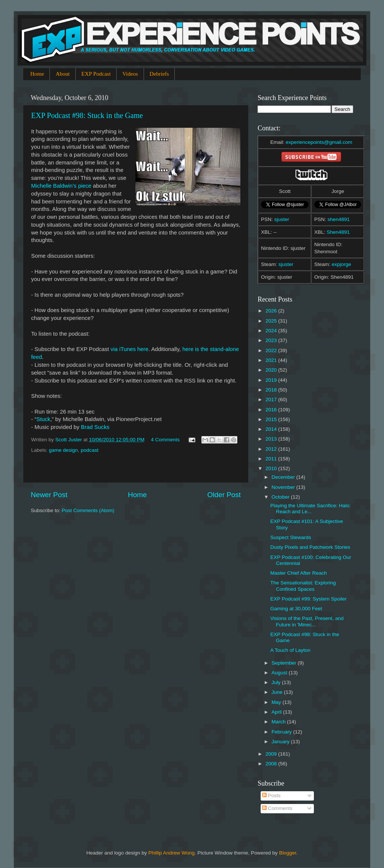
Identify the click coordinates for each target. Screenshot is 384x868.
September (285, 663)
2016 (272, 410)
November (284, 487)
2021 (272, 360)
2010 (272, 468)
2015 (272, 419)
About (63, 74)
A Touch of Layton (290, 650)
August (280, 673)
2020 (272, 370)
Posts (271, 796)
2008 (272, 764)
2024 (272, 331)
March (279, 722)
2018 (272, 390)
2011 (272, 459)
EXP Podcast (96, 74)
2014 (272, 429)
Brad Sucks (95, 427)
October (281, 497)
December (284, 477)
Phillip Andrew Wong (171, 853)
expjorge (342, 264)
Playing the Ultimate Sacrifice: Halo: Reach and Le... (311, 509)
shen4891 (338, 219)
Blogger (288, 853)
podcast (89, 450)
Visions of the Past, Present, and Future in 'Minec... (307, 621)
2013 (272, 439)
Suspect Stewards (291, 537)
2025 (272, 321)
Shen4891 (338, 232)
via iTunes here (130, 349)
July (277, 682)
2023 (272, 340)
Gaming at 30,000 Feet (296, 609)
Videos (130, 74)
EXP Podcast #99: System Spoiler (309, 599)
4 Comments (165, 440)
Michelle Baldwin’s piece (61, 186)
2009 (272, 754)
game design (63, 450)
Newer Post (49, 495)
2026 (272, 311)
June (278, 692)
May (277, 702)
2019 (272, 380)
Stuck (43, 419)
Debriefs (159, 74)
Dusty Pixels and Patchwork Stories (310, 547)
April (277, 712)
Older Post (224, 495)
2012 (272, 449)
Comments (277, 808)
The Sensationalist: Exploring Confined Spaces (303, 586)
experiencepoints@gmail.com (319, 142)
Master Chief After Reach (299, 573)
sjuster (282, 219)
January (281, 742)
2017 (272, 400)
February (282, 732)
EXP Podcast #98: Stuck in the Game (87, 115)
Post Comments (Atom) (88, 510)
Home (37, 74)
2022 (272, 350)
